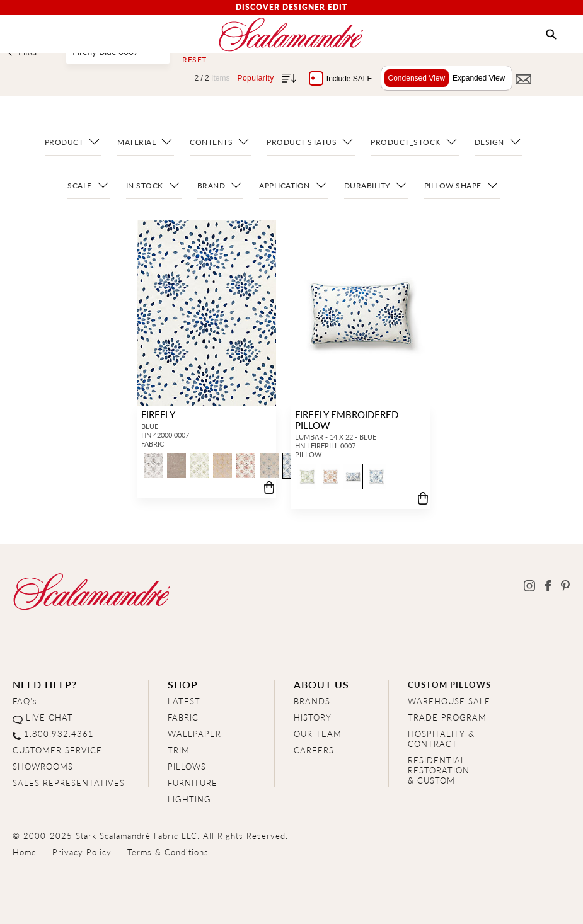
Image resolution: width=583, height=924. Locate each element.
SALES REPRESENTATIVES (69, 783)
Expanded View (476, 78)
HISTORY (313, 717)
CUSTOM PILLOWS (449, 684)
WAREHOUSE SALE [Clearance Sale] (449, 701)
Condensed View (413, 78)
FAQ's (25, 701)
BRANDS (312, 701)
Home (25, 852)
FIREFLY (157, 414)
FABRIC (183, 717)
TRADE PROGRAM (447, 717)
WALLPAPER (194, 733)
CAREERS (314, 750)
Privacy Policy (82, 852)
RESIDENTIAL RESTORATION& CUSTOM (439, 770)
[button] (551, 35)
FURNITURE (193, 783)
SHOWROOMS (43, 766)
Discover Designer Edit (291, 7)
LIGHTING (189, 799)
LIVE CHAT (49, 717)
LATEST (184, 701)
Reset (194, 60)
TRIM (179, 750)
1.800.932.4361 (59, 733)
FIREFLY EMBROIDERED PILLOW (345, 419)
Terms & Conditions (168, 852)
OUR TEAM (318, 733)
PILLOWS (187, 766)
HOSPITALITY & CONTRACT (441, 739)
